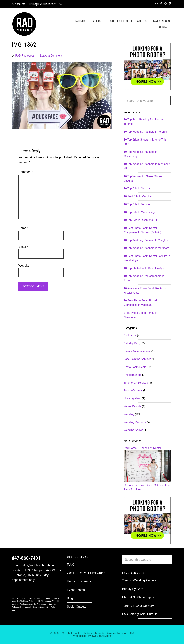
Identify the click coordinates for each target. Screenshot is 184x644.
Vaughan (15, 604)
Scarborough (42, 604)
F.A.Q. (71, 565)
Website (24, 266)
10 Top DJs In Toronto (137, 204)
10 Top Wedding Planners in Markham (146, 248)
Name (23, 228)
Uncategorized (132, 398)
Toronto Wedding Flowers (139, 580)
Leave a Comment (51, 56)
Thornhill (56, 601)
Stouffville (51, 607)
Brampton (52, 604)
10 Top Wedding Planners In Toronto (145, 132)
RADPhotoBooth (71, 633)
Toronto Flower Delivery (138, 606)
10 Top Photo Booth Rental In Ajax (144, 268)
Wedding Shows (133, 430)
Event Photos (76, 590)
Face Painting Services (137, 359)
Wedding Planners (135, 422)
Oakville (33, 604)
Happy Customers (79, 581)
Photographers (133, 375)
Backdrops (130, 335)
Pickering (15, 607)
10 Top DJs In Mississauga (140, 212)
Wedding (129, 414)
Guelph (43, 607)
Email (23, 247)
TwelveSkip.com (101, 636)
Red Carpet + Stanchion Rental (142, 448)
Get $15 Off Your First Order (86, 573)
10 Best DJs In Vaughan (138, 196)
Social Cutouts (154, 485)
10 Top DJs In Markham (138, 189)
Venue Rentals (132, 406)
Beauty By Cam (133, 589)
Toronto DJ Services (136, 383)
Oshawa (36, 607)
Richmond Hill (34, 601)
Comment (26, 172)
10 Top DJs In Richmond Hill (141, 220)
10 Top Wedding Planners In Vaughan (146, 240)
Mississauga (46, 601)
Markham (24, 601)
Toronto (121, 633)
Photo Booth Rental (135, 367)
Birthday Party (132, 343)
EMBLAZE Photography (138, 597)
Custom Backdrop (134, 485)
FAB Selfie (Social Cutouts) (140, 614)
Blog (70, 598)
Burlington (24, 604)
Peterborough (26, 607)
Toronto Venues (133, 391)
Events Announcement (137, 351)
